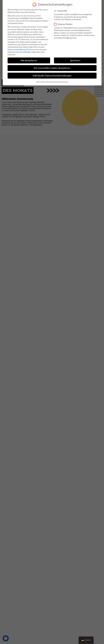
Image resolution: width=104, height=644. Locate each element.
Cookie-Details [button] (41, 82)
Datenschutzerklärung (17, 49)
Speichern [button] (75, 60)
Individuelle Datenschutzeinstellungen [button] (52, 76)
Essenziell (62, 11)
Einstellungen (26, 52)
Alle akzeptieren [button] (29, 60)
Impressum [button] (65, 82)
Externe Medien (64, 24)
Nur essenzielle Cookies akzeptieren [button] (52, 68)
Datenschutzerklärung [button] (53, 82)
